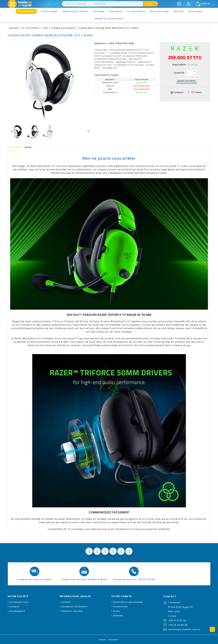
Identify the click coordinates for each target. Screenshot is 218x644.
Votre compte (122, 596)
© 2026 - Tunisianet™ (109, 639)
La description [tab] (19, 147)
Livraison (66, 602)
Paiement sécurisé (72, 611)
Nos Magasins (17, 611)
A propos (14, 607)
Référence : (101, 43)
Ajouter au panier (186, 81)
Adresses (118, 616)
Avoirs (116, 611)
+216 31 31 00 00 (177, 621)
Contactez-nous (19, 602)
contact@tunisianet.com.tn (184, 629)
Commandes (120, 607)
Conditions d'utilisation (74, 607)
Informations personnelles (128, 602)
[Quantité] (189, 73)
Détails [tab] (37, 147)
